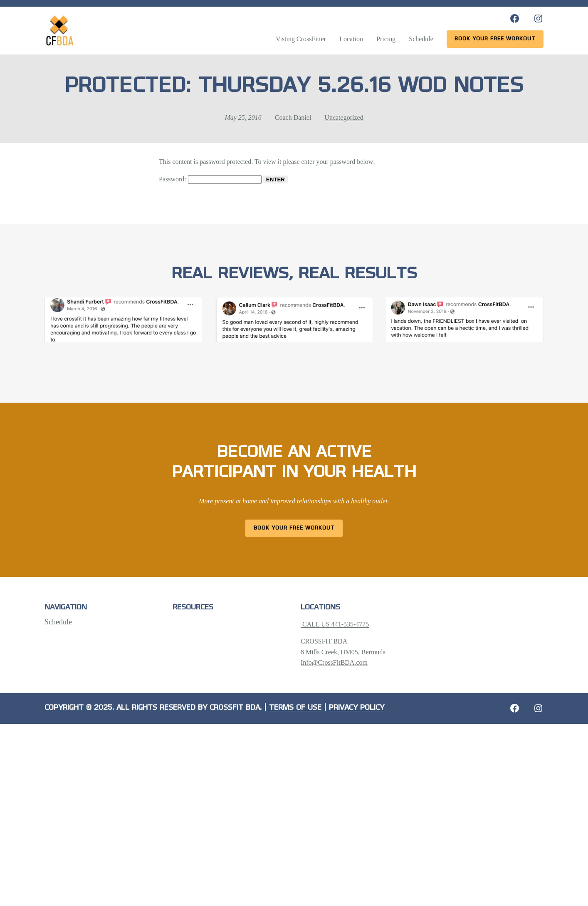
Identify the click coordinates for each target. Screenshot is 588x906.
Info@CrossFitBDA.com (334, 662)
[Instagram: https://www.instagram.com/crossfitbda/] (538, 19)
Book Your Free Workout (294, 528)
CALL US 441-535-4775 (335, 624)
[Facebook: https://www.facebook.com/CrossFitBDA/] (515, 19)
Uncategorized (344, 118)
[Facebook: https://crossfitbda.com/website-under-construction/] (515, 708)
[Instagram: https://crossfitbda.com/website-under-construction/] (538, 708)
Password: (210, 179)
